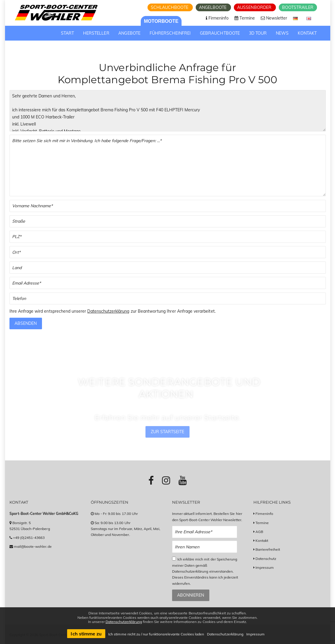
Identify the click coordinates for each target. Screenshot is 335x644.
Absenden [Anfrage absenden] (26, 323)
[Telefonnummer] (168, 299)
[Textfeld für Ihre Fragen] (168, 166)
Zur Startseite (168, 432)
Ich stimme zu (86, 634)
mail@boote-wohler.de (33, 546)
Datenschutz (266, 559)
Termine (262, 523)
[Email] (168, 283)
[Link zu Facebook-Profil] (151, 480)
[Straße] (168, 221)
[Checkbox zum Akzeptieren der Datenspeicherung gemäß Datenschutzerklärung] (174, 559)
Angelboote (213, 7)
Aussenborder (255, 7)
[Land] (168, 268)
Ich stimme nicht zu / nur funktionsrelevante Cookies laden (156, 634)
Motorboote (161, 21)
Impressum (265, 567)
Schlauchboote (170, 7)
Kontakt (262, 541)
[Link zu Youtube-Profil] (183, 480)
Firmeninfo (264, 514)
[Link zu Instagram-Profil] (166, 480)
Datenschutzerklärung (108, 311)
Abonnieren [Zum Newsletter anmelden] (191, 595)
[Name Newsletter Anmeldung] (205, 547)
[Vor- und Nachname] (168, 206)
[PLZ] (168, 237)
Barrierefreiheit (268, 549)
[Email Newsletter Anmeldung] (205, 532)
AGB (259, 532)
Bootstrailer (298, 7)
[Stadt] (168, 252)
